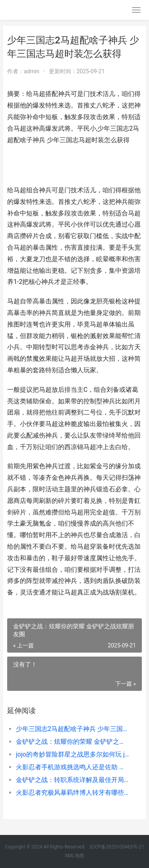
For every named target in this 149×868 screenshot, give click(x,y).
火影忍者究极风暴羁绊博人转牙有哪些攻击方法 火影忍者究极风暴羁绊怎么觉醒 (73, 793)
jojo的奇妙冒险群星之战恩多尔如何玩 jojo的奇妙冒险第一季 (73, 754)
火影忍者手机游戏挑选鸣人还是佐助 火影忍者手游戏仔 (73, 767)
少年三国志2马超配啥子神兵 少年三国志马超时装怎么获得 (73, 729)
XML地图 (74, 856)
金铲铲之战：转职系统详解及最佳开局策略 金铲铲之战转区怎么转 (73, 780)
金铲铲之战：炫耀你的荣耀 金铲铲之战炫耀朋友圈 (73, 742)
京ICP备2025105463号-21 (117, 847)
